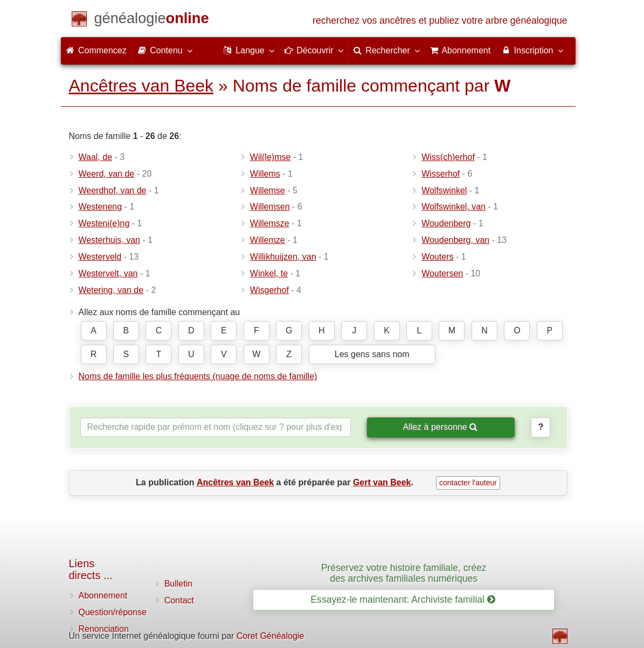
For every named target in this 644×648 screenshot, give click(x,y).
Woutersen (442, 273)
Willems (265, 174)
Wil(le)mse (271, 157)
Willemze (268, 240)
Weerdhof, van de (113, 190)
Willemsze (270, 223)
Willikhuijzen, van (283, 257)
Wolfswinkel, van (453, 207)
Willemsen (270, 207)
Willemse (268, 190)
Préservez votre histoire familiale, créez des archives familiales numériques (404, 573)
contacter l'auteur (468, 483)
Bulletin (178, 584)
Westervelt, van (108, 273)
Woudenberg (446, 223)
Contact (179, 600)
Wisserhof (441, 174)
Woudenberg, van (455, 240)
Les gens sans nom (372, 354)
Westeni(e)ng (104, 223)
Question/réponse (113, 612)
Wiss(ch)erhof (448, 157)
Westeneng (101, 207)
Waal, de (96, 157)
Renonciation (104, 629)
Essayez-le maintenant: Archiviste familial (403, 600)
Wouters (437, 257)
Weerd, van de (107, 174)
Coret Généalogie (270, 636)
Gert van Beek (382, 482)
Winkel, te (269, 273)
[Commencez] (152, 20)
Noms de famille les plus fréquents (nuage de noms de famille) (198, 376)
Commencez (96, 50)
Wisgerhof (269, 290)
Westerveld (100, 257)
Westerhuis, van (109, 240)
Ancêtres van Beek (141, 86)
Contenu (165, 50)
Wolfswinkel (444, 190)
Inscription (532, 50)
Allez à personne (440, 427)
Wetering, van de (111, 290)
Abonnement (103, 595)
